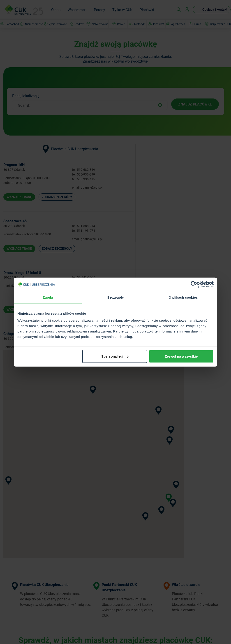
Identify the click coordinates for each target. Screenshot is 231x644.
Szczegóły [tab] (115, 297)
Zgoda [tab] (48, 297)
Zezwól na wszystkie (181, 356)
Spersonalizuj (115, 356)
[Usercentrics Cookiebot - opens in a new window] (194, 284)
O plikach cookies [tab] (183, 297)
